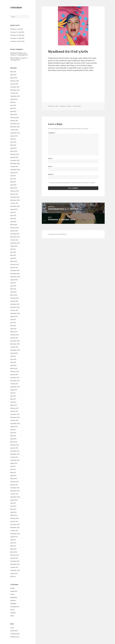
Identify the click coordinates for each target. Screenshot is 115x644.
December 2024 (15, 124)
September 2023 (15, 170)
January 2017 (14, 411)
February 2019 (15, 335)
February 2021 (15, 264)
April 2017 (13, 402)
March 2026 (14, 78)
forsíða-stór (14, 591)
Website (51, 174)
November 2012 (15, 564)
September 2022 (15, 206)
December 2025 (15, 87)
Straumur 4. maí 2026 (17, 29)
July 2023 (13, 176)
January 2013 (14, 558)
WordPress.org (15, 637)
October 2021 (14, 240)
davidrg (63, 106)
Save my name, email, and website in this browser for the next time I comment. (73, 183)
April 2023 (13, 185)
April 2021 (13, 258)
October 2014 (14, 494)
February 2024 (15, 154)
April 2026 (13, 75)
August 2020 (14, 280)
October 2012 (14, 567)
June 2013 (13, 543)
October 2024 (14, 130)
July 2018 (13, 356)
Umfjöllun (13, 604)
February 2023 (15, 191)
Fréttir (12, 594)
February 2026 (15, 81)
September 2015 (15, 460)
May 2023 (13, 182)
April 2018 (13, 365)
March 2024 (14, 151)
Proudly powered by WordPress (57, 234)
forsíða (12, 588)
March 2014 (14, 515)
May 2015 (13, 472)
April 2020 (13, 292)
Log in (12, 628)
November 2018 (15, 344)
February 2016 (15, 445)
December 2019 (15, 304)
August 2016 (14, 427)
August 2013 (14, 537)
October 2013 (14, 531)
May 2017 (13, 399)
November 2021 (15, 237)
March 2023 (14, 188)
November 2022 (15, 200)
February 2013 (15, 555)
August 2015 (14, 463)
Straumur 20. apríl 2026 (17, 35)
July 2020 (13, 283)
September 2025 (15, 96)
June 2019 (13, 323)
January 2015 (14, 485)
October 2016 (14, 420)
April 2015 (13, 476)
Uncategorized (15, 607)
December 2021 (15, 234)
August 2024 (14, 136)
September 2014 (15, 497)
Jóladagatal (14, 597)
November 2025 (15, 90)
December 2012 (15, 561)
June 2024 (13, 142)
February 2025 (15, 118)
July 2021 (13, 249)
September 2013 (15, 534)
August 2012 (14, 573)
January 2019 (14, 338)
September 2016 (15, 423)
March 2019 (14, 332)
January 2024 (14, 157)
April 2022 (13, 222)
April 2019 (13, 329)
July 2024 (13, 139)
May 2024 (13, 145)
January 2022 (14, 231)
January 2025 (14, 121)
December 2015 (15, 451)
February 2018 (15, 371)
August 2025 (14, 99)
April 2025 (13, 111)
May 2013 (13, 546)
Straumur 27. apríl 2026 (17, 32)
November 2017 (15, 381)
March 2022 (14, 225)
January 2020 (14, 301)
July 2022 (13, 212)
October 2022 (14, 203)
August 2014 (14, 500)
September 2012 (15, 570)
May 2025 (13, 108)
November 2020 (15, 274)
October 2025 (14, 93)
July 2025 (13, 102)
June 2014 (13, 506)
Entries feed (14, 631)
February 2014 (15, 518)
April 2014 (13, 512)
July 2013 (13, 540)
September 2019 (15, 313)
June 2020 (13, 286)
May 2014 (13, 509)
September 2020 (15, 277)
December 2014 (15, 488)
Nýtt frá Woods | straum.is (18, 58)
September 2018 (15, 350)
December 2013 (15, 524)
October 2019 (14, 310)
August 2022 (14, 209)
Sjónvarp (13, 600)
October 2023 (14, 167)
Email (51, 166)
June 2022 (13, 215)
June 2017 (13, 396)
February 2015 (15, 482)
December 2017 (15, 378)
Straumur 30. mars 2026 (17, 41)
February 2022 (15, 228)
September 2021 (15, 243)
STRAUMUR (16, 8)
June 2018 (13, 359)
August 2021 (14, 246)
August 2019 (14, 316)
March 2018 (14, 368)
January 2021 (14, 267)
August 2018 (14, 353)
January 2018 (14, 375)
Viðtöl (12, 616)
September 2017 (15, 387)
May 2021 (13, 255)
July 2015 (13, 466)
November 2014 (15, 491)
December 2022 (15, 197)
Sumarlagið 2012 (23, 55)
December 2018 (15, 341)
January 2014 (14, 521)
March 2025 (14, 114)
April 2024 (13, 148)
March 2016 (14, 442)
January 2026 (14, 84)
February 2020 (15, 298)
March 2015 (14, 479)
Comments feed (15, 634)
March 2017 (14, 405)
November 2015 (15, 454)
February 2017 (15, 408)
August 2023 (14, 173)
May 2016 (13, 436)
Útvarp (12, 610)
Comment (52, 133)
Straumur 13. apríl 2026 (17, 38)
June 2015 (13, 469)
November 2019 (15, 307)
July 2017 (13, 393)
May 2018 (13, 362)
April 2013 (13, 549)
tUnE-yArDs (77, 106)
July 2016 (13, 430)
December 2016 (15, 414)
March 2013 (14, 552)
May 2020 (13, 289)
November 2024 (15, 127)
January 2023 (14, 194)
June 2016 (13, 433)
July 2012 (13, 576)
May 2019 (13, 326)
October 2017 (14, 384)
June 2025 (13, 105)
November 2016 (15, 417)
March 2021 (14, 261)
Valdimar (13, 613)
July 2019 (13, 319)
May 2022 (13, 219)
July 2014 (13, 503)
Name (50, 158)
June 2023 (13, 179)
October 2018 (14, 347)
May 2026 (13, 72)
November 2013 (15, 528)
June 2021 (13, 252)
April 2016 (13, 439)
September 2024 (15, 133)
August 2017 (14, 390)
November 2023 (15, 163)
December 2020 (15, 271)
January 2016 (14, 448)
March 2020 (14, 295)
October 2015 (14, 457)
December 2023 (15, 160)
